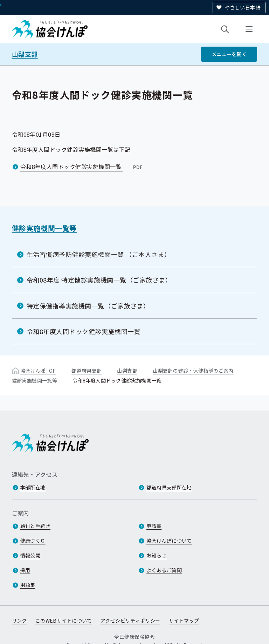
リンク (19, 621)
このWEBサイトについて (64, 621)
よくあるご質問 (164, 570)
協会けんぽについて (169, 541)
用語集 (28, 585)
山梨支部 (25, 54)
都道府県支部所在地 (169, 487)
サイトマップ (184, 621)
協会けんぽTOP (38, 371)
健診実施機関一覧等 (44, 228)
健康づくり (33, 541)
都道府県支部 (87, 371)
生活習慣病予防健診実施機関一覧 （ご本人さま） (99, 254)
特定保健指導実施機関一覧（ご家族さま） (88, 306)
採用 (25, 570)
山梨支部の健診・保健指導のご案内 (193, 371)
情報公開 (30, 555)
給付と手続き (36, 526)
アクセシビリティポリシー (130, 621)
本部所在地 (33, 487)
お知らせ (157, 555)
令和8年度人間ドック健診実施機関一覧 (82, 167)
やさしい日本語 (243, 7)
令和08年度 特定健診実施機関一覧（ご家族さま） (99, 280)
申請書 (154, 526)
